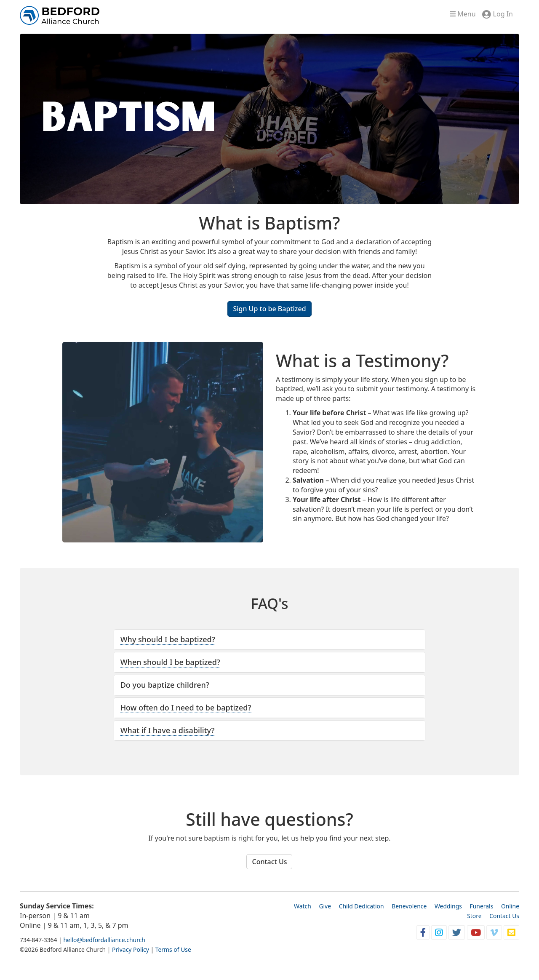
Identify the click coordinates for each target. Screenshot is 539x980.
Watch (303, 906)
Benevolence (409, 906)
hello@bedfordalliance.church (104, 940)
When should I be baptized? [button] (170, 662)
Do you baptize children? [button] (165, 685)
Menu (463, 14)
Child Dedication (362, 906)
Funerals (482, 906)
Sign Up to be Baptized (269, 309)
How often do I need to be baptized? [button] (186, 708)
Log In (503, 14)
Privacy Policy (131, 949)
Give (325, 906)
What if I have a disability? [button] (168, 730)
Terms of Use (173, 949)
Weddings (448, 906)
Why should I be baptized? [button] (168, 639)
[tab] (270, 640)
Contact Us (269, 862)
